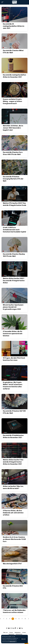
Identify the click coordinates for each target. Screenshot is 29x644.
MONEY (6, 21)
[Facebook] (7, 628)
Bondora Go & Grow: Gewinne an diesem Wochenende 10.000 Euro (14, 539)
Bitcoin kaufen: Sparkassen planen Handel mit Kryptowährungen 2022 (13, 307)
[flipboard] (15, 628)
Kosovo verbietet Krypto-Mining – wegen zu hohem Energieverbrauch (13, 101)
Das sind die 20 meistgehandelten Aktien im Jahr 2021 (14, 26)
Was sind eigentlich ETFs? (12, 564)
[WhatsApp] (18, 628)
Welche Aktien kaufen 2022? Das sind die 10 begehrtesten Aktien (14, 281)
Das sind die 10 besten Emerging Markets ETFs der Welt (13, 179)
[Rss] (22, 628)
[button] (24, 639)
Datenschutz (13, 642)
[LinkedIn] (13, 628)
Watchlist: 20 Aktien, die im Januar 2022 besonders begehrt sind (13, 128)
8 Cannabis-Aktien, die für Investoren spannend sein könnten (13, 334)
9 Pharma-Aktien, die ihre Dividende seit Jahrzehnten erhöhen (13, 513)
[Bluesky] (20, 628)
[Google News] (9, 628)
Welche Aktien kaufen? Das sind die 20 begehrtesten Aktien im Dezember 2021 (13, 462)
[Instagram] (11, 628)
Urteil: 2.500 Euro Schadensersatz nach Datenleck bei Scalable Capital (14, 230)
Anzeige (6, 534)
